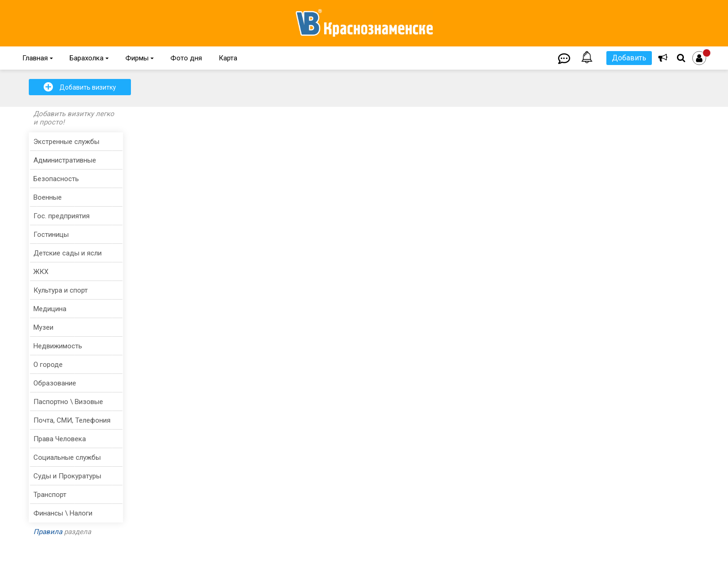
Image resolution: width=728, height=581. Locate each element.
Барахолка (89, 58)
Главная (38, 58)
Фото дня (186, 58)
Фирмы (140, 58)
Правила (48, 532)
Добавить (629, 58)
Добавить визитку (80, 87)
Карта (228, 58)
